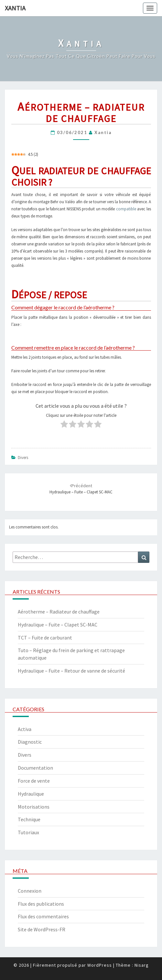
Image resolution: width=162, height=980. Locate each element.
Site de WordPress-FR (42, 929)
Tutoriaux (28, 832)
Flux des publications (41, 904)
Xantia (15, 8)
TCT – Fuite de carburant (45, 638)
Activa (25, 729)
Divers (23, 458)
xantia (103, 132)
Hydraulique (31, 794)
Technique (29, 819)
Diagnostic (30, 742)
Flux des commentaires (43, 916)
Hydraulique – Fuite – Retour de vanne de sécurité (71, 671)
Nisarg (142, 965)
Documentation (35, 768)
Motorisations (34, 807)
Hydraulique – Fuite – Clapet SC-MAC (58, 625)
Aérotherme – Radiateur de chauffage (59, 612)
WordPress (100, 965)
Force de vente (34, 781)
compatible (126, 209)
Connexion (30, 891)
